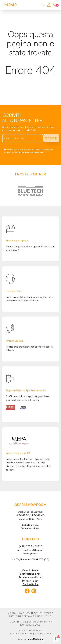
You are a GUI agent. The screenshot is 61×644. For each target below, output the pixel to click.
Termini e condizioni (31, 577)
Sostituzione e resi (30, 574)
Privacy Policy (30, 581)
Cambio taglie (30, 570)
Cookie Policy (30, 584)
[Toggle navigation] (42, 5)
